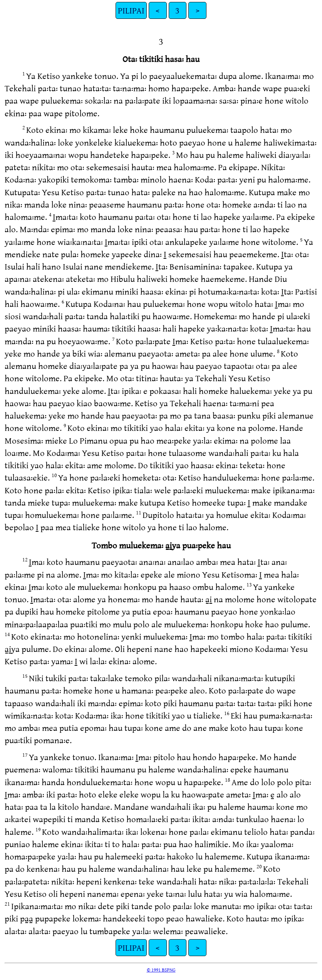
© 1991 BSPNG (161, 970)
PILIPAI (131, 10)
